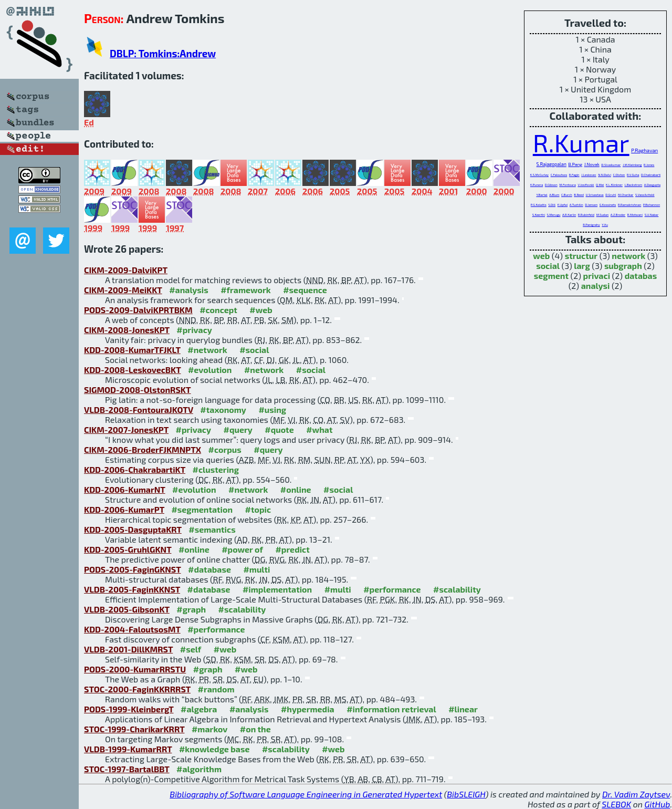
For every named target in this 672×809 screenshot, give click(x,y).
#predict (292, 549)
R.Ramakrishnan (629, 205)
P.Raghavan (644, 150)
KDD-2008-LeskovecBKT (132, 370)
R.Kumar (581, 142)
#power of (242, 549)
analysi (596, 286)
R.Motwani (635, 215)
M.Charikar (626, 195)
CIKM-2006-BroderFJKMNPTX (143, 449)
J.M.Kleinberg (632, 165)
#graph (191, 609)
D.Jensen (591, 205)
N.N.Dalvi (605, 175)
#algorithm (199, 769)
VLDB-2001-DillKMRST (128, 649)
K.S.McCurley (539, 175)
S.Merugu (554, 215)
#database (209, 569)
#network (207, 350)
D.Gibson (551, 185)
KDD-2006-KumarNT (125, 489)
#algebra (199, 709)
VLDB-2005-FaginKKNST (132, 589)
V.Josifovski (586, 185)
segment (551, 276)
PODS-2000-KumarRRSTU (135, 669)
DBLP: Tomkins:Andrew (163, 53)
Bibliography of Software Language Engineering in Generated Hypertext (306, 794)
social (548, 266)
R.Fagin (574, 175)
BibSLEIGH (466, 794)
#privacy (194, 330)
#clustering (216, 469)
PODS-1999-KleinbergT (129, 709)
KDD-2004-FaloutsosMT (132, 629)
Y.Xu (605, 225)
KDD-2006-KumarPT (124, 509)
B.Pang (575, 164)
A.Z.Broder (618, 215)
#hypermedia (308, 709)
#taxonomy (223, 409)
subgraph (623, 266)
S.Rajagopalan (552, 164)
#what (319, 429)
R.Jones (649, 165)
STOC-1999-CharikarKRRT (134, 729)
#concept (218, 310)
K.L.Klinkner (614, 185)
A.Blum (554, 195)
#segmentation (202, 509)
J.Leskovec (589, 175)
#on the (255, 729)
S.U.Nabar (652, 215)
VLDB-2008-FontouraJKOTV (139, 409)
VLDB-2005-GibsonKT (127, 609)
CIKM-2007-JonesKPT (126, 429)
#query (238, 429)
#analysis (189, 290)
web (541, 256)
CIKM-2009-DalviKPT (126, 270)
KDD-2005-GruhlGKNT (128, 549)
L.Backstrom (633, 185)
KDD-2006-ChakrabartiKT (135, 469)
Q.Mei (600, 185)
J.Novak (592, 164)
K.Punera (537, 185)
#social (254, 350)
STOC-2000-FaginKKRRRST (137, 689)
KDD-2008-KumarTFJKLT (132, 350)
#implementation (277, 589)
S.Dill (552, 205)
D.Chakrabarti (651, 175)
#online (296, 489)
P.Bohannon (652, 205)
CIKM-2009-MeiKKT (123, 290)
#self (191, 649)
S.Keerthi (539, 215)
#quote (279, 429)
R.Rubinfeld (586, 215)
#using (272, 409)
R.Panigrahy (591, 225)
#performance (392, 589)
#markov (209, 729)
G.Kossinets (608, 205)
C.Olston (619, 175)
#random (216, 689)
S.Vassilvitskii (645, 195)
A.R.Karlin (569, 215)
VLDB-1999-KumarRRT (128, 749)
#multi (256, 569)
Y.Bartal (542, 195)
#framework (246, 290)
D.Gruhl (611, 195)
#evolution (210, 370)
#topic (258, 509)
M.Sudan (603, 215)
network (628, 256)
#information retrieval (391, 709)
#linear (463, 709)
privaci (597, 276)
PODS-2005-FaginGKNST (133, 569)
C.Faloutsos (559, 175)
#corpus (225, 449)
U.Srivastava (595, 195)
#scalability (457, 589)
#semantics (212, 529)
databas (641, 276)
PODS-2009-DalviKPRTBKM (138, 310)
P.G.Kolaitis (539, 205)
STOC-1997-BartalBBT (127, 769)
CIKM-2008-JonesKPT (127, 330)
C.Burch (567, 195)
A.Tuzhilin (576, 205)
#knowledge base (214, 749)
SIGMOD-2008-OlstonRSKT (138, 390)
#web (261, 310)
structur (581, 256)
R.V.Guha (633, 175)
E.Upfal (563, 205)
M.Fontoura (567, 185)
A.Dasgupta (652, 185)
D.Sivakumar (611, 164)
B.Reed (579, 195)
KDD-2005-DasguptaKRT (133, 529)
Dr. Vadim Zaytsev (636, 794)
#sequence (305, 290)
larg (582, 266)
